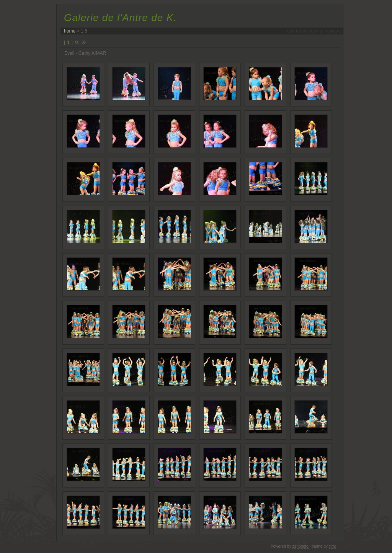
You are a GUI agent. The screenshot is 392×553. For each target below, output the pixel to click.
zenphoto (301, 546)
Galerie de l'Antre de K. (120, 18)
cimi (332, 546)
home (70, 31)
